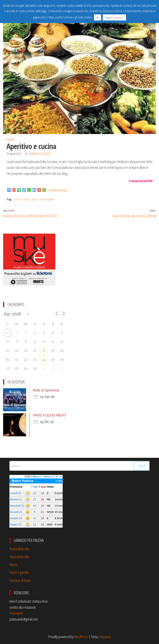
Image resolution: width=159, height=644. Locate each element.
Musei (13, 564)
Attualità (10, 139)
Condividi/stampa (57, 190)
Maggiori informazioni (114, 17)
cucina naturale (47, 199)
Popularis (105, 637)
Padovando (16, 613)
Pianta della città (19, 549)
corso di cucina (21, 199)
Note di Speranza (46, 390)
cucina (34, 199)
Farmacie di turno (20, 580)
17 (44, 351)
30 (8, 333)
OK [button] (98, 17)
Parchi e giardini (19, 572)
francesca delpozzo (40, 154)
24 (44, 360)
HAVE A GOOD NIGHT (50, 415)
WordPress (81, 637)
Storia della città (19, 557)
